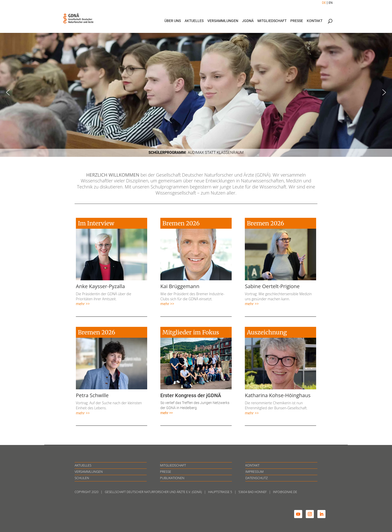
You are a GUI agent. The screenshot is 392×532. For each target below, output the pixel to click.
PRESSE (166, 472)
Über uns (173, 21)
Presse (297, 21)
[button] (196, 92)
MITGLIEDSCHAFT (173, 465)
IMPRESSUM (254, 472)
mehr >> (83, 304)
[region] (196, 92)
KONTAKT (252, 465)
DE (324, 3)
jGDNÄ (248, 21)
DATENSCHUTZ (257, 478)
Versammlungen (223, 21)
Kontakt (315, 21)
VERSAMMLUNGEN (89, 472)
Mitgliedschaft (272, 21)
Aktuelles (194, 21)
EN (331, 3)
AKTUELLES (83, 465)
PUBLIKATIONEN (172, 478)
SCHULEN (82, 478)
